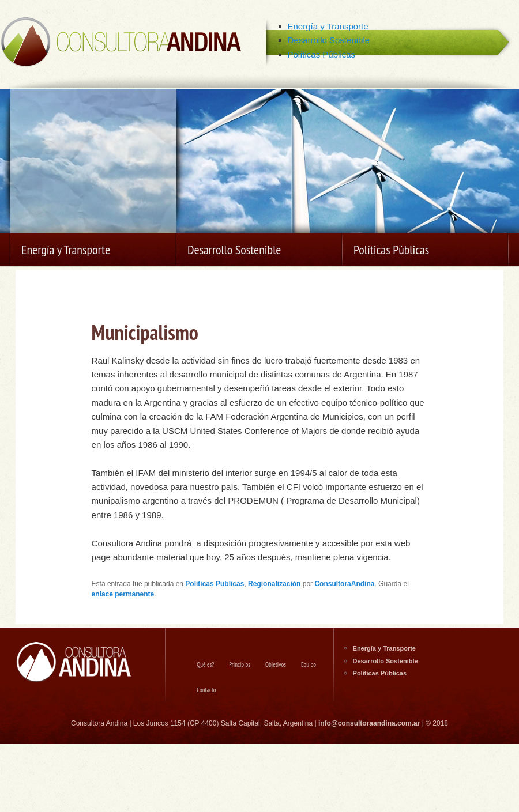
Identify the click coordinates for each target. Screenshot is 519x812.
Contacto (206, 690)
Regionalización (274, 584)
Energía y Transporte (328, 26)
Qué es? (205, 664)
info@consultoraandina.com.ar (369, 723)
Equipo (309, 664)
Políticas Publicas (215, 584)
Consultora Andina (121, 43)
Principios (240, 664)
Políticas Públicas (322, 54)
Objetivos (276, 664)
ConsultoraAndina (344, 584)
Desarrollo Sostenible (329, 40)
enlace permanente (123, 594)
